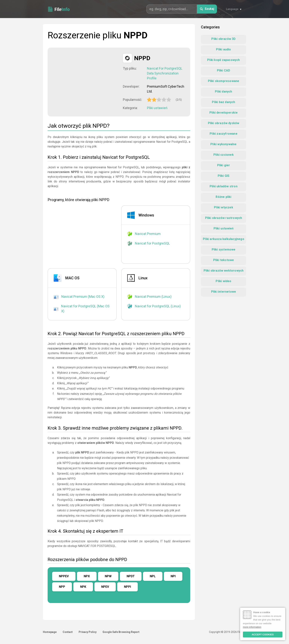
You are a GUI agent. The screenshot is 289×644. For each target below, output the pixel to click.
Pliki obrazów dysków (224, 123)
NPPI (127, 587)
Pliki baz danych (223, 102)
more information (252, 627)
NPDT (131, 576)
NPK (83, 587)
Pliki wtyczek (224, 207)
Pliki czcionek (224, 155)
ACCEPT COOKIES (263, 635)
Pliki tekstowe (224, 260)
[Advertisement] (85, 80)
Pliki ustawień (157, 108)
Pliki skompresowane (224, 81)
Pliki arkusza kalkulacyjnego (224, 239)
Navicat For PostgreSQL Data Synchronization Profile (165, 73)
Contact (68, 632)
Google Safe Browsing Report (121, 632)
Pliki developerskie (224, 113)
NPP (62, 587)
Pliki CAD (224, 70)
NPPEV (64, 576)
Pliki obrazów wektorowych (224, 271)
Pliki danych (223, 92)
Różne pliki (223, 197)
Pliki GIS (224, 176)
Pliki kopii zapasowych (223, 60)
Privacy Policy (88, 632)
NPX (87, 576)
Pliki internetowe (224, 292)
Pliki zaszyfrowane (224, 134)
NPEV (105, 587)
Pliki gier (224, 165)
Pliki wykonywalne (223, 144)
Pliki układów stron (224, 186)
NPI (173, 576)
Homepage (50, 632)
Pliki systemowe (224, 249)
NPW (108, 576)
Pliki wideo (223, 281)
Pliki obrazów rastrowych (224, 218)
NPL (153, 576)
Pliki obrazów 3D (223, 39)
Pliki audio (223, 49)
